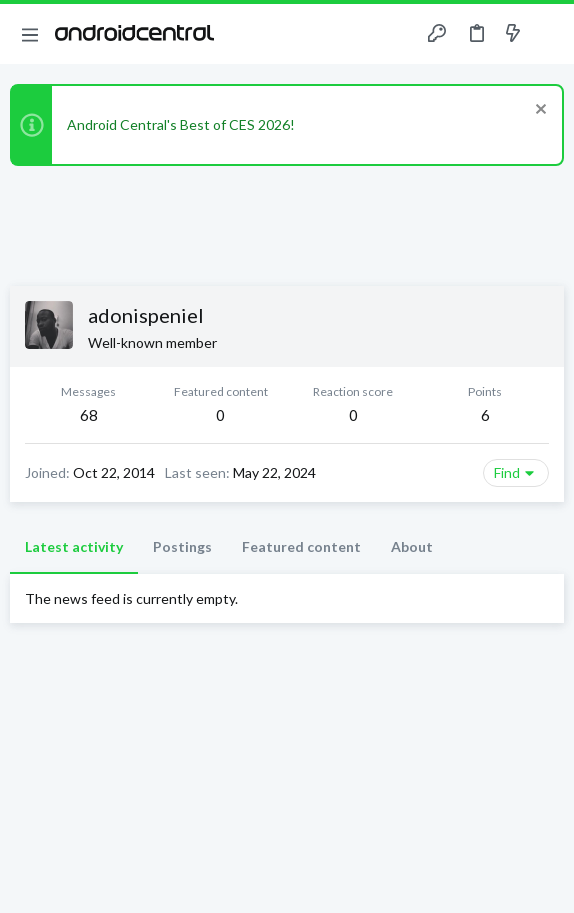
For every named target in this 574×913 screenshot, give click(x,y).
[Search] (547, 34)
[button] (30, 34)
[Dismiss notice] (538, 111)
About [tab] (412, 546)
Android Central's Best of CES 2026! (181, 124)
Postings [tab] (182, 546)
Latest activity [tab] (74, 546)
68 (89, 415)
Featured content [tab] (301, 546)
